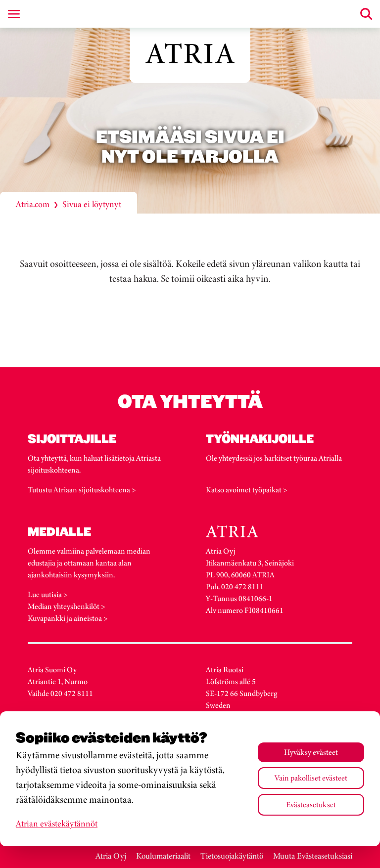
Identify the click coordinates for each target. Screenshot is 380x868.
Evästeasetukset (311, 804)
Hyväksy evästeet (311, 752)
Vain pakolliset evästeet (311, 778)
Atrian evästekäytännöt (57, 824)
